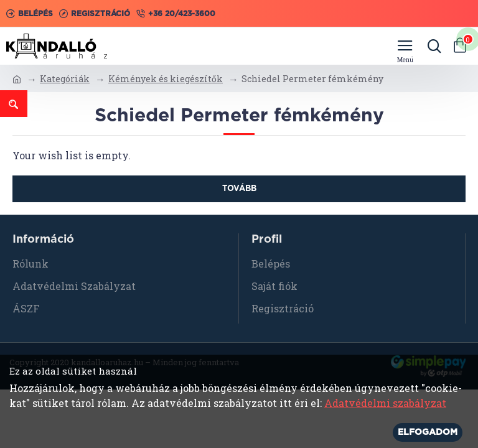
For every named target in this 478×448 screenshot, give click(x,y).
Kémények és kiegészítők (166, 79)
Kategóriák (65, 79)
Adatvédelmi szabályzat (385, 403)
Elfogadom (428, 432)
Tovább (239, 189)
